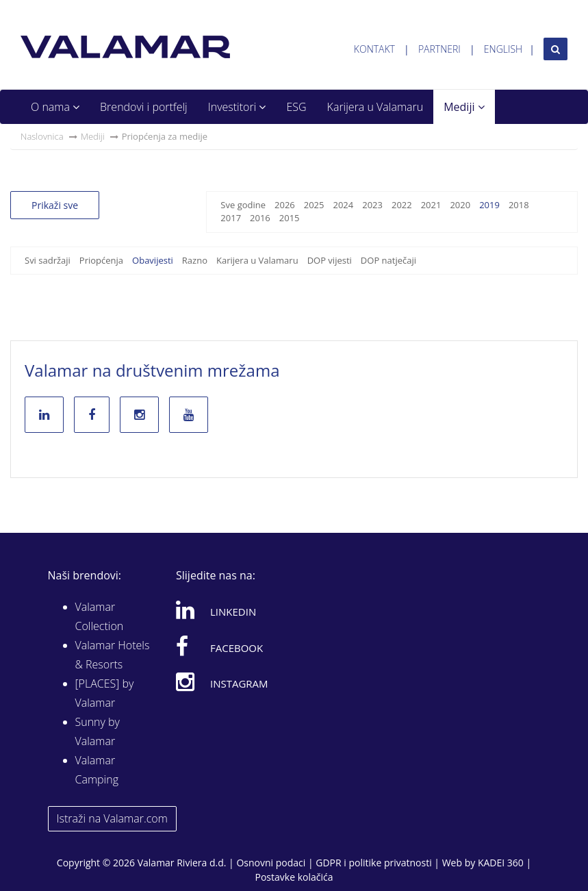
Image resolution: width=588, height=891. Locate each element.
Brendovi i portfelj (144, 107)
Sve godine (243, 205)
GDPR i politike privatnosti (373, 863)
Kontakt (374, 49)
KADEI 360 (501, 863)
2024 (343, 205)
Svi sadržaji (48, 260)
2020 (460, 205)
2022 (402, 205)
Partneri (439, 49)
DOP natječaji (388, 260)
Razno (195, 260)
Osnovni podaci (271, 863)
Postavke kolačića (294, 877)
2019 (489, 205)
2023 (372, 205)
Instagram (222, 681)
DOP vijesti (330, 260)
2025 (314, 205)
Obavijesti (153, 260)
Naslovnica (42, 136)
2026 (285, 205)
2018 (519, 205)
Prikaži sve (55, 205)
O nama (55, 107)
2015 (290, 218)
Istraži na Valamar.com (112, 818)
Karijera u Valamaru (375, 107)
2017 (231, 218)
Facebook (219, 646)
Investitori (237, 107)
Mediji (464, 107)
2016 (260, 218)
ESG (296, 107)
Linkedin (216, 610)
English (503, 49)
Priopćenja (101, 260)
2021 (431, 205)
